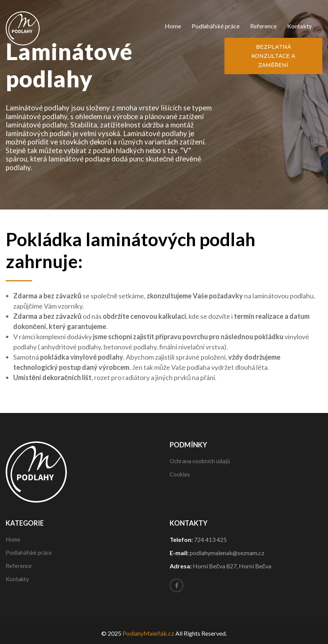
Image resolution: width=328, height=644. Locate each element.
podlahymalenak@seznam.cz (227, 553)
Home (173, 26)
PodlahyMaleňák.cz (148, 633)
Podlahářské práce (216, 26)
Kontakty (299, 26)
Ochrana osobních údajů (200, 461)
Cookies (180, 474)
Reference (263, 26)
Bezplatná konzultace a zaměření (273, 56)
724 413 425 (210, 539)
